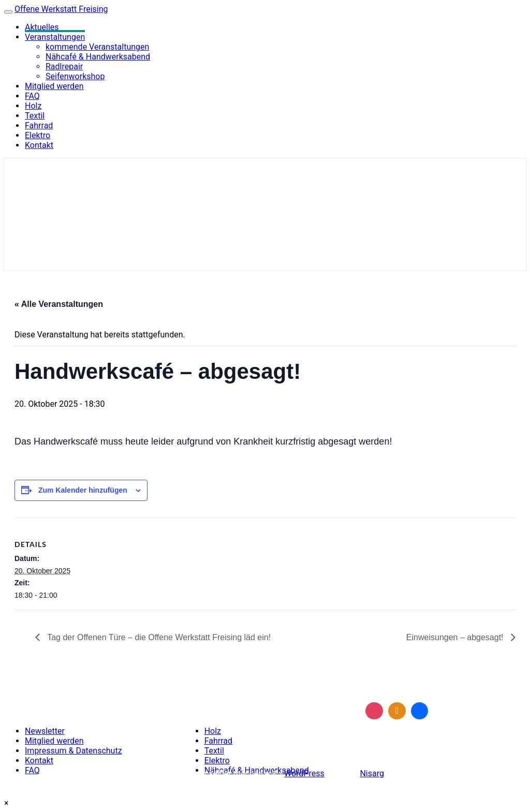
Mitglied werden (54, 86)
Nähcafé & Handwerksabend (98, 57)
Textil (35, 116)
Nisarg (372, 773)
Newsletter (45, 731)
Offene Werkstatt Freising (61, 9)
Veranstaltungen (55, 37)
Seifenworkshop (75, 76)
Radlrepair (64, 67)
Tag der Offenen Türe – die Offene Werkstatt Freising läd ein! (158, 637)
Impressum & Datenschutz (73, 751)
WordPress (304, 773)
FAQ (32, 96)
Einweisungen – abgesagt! (456, 637)
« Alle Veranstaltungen (59, 304)
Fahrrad (39, 126)
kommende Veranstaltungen (97, 47)
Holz (33, 106)
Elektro (38, 135)
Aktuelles (42, 27)
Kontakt (39, 145)
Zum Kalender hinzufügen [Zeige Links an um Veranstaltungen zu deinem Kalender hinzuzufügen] (83, 490)
